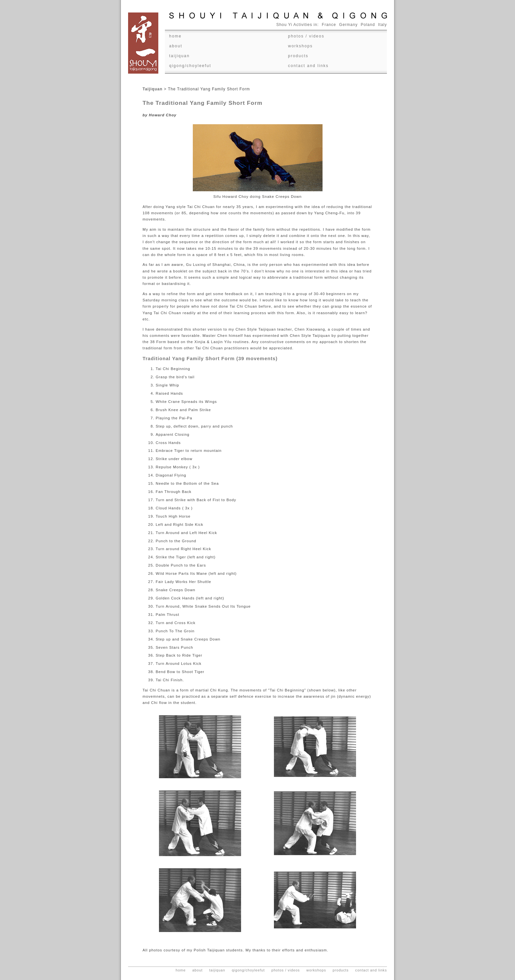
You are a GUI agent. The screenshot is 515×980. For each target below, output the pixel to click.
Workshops (300, 46)
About (176, 46)
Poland (368, 25)
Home (175, 36)
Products (298, 56)
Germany (348, 25)
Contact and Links (308, 66)
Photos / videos (306, 36)
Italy (382, 25)
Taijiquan (179, 56)
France (329, 25)
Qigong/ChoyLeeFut (190, 66)
